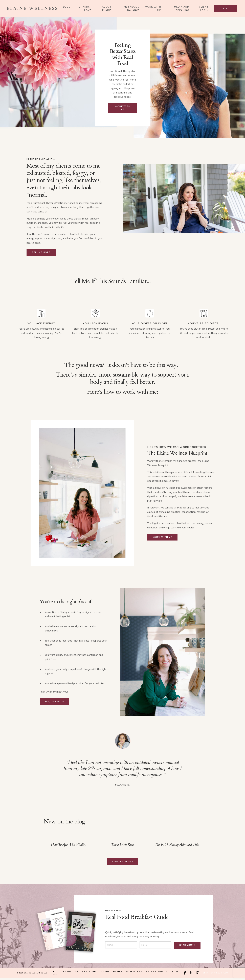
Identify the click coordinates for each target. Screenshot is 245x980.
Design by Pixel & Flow (216, 975)
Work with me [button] (122, 109)
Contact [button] (225, 8)
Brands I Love (85, 8)
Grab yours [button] (186, 946)
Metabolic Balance (132, 8)
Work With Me (153, 8)
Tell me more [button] (41, 254)
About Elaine (107, 8)
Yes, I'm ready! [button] (54, 703)
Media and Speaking (182, 8)
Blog (67, 7)
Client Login (204, 8)
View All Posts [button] (122, 863)
